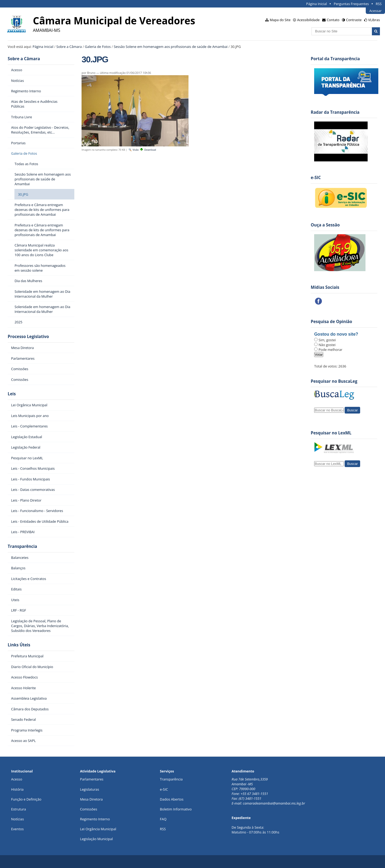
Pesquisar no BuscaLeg (334, 381)
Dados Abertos (172, 799)
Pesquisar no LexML (331, 433)
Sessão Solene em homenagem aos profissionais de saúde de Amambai (171, 47)
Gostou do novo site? (336, 334)
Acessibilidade (308, 20)
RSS (379, 4)
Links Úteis (19, 645)
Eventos (18, 829)
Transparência (22, 546)
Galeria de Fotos (98, 47)
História (18, 789)
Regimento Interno (95, 819)
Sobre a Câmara (69, 47)
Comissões (88, 809)
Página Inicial (317, 4)
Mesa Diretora (91, 799)
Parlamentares (92, 779)
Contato (333, 20)
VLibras (374, 20)
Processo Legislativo (28, 337)
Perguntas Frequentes (351, 4)
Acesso (17, 779)
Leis (12, 394)
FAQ (163, 819)
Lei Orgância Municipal (98, 829)
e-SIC (164, 789)
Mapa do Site (280, 20)
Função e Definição (26, 799)
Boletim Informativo (176, 809)
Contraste (354, 20)
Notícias (18, 819)
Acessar (375, 11)
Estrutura (19, 809)
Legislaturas (89, 789)
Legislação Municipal (96, 839)
